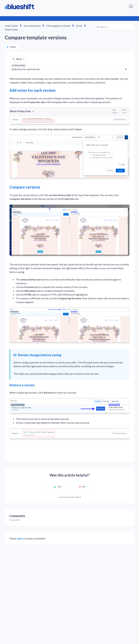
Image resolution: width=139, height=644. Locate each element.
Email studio (11, 29)
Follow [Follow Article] (13, 47)
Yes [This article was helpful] (60, 486)
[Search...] (115, 27)
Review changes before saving (37, 355)
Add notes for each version (32, 90)
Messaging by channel (58, 26)
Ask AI (18, 59)
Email (79, 26)
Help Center (11, 26)
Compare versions (25, 187)
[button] (131, 6)
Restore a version (22, 385)
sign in (20, 538)
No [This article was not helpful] (84, 486)
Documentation (32, 26)
